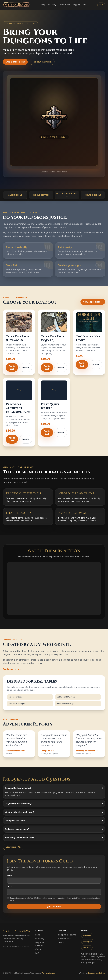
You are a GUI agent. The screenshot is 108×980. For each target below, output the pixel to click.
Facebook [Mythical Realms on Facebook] (87, 936)
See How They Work (42, 62)
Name (54, 879)
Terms (61, 942)
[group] (54, 122)
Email (54, 890)
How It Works (64, 5)
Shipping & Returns (67, 935)
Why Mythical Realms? (41, 944)
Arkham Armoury (49, 973)
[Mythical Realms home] (16, 5)
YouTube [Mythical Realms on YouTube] (87, 948)
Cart (101, 5)
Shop (43, 5)
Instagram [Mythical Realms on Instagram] (88, 942)
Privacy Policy (64, 939)
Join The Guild (54, 907)
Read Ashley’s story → (13, 669)
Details (26, 367)
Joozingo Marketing (96, 973)
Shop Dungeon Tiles (15, 62)
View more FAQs (14, 847)
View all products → (93, 302)
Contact (39, 949)
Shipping (76, 5)
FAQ (85, 5)
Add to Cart (12, 367)
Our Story (52, 5)
